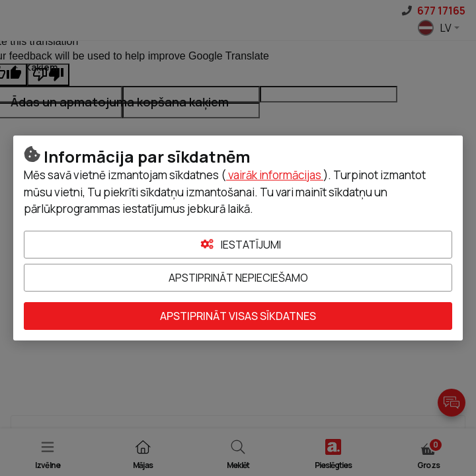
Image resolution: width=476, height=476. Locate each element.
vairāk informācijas (275, 175)
